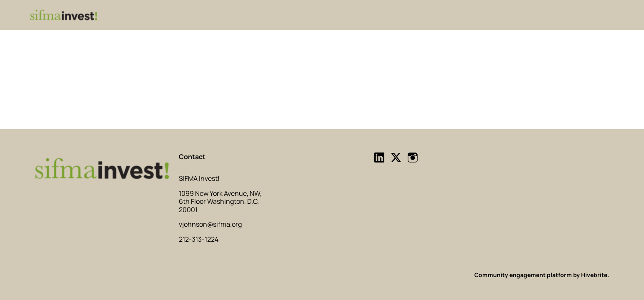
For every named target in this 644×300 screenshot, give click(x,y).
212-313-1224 (199, 239)
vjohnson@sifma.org (210, 224)
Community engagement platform (523, 275)
